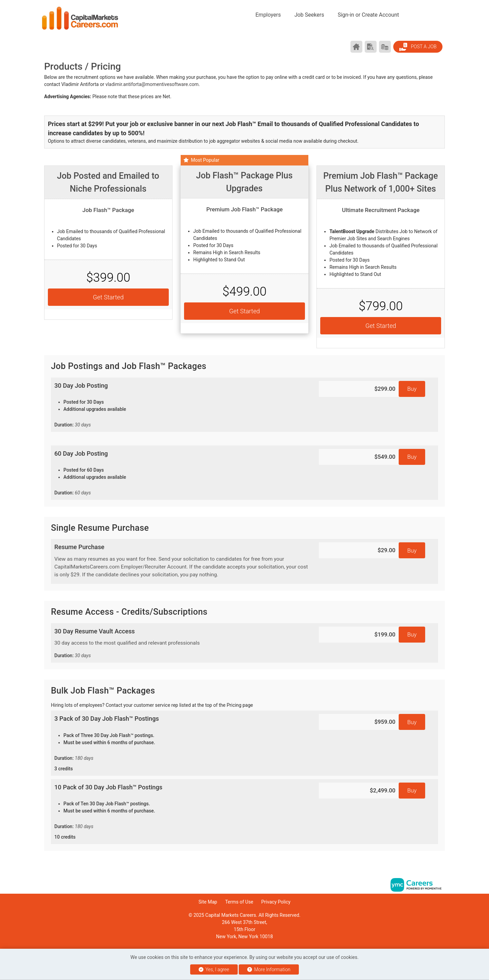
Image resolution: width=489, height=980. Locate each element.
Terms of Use (239, 902)
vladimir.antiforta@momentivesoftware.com (152, 84)
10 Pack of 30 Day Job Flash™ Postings (182, 812)
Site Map (208, 902)
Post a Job (418, 47)
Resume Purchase (182, 561)
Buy (412, 389)
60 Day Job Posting (182, 473)
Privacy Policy (276, 902)
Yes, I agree (214, 969)
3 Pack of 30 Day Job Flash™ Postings (182, 743)
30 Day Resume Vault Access (182, 644)
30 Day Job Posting (182, 405)
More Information (269, 969)
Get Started (108, 297)
